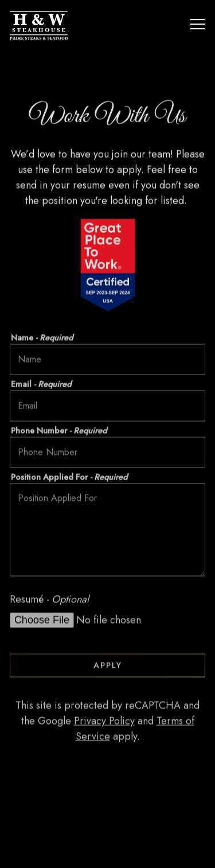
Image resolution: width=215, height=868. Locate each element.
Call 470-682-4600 (107, 819)
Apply (108, 666)
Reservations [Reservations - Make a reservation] (108, 852)
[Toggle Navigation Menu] (198, 24)
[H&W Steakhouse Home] (54, 24)
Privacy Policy (104, 722)
